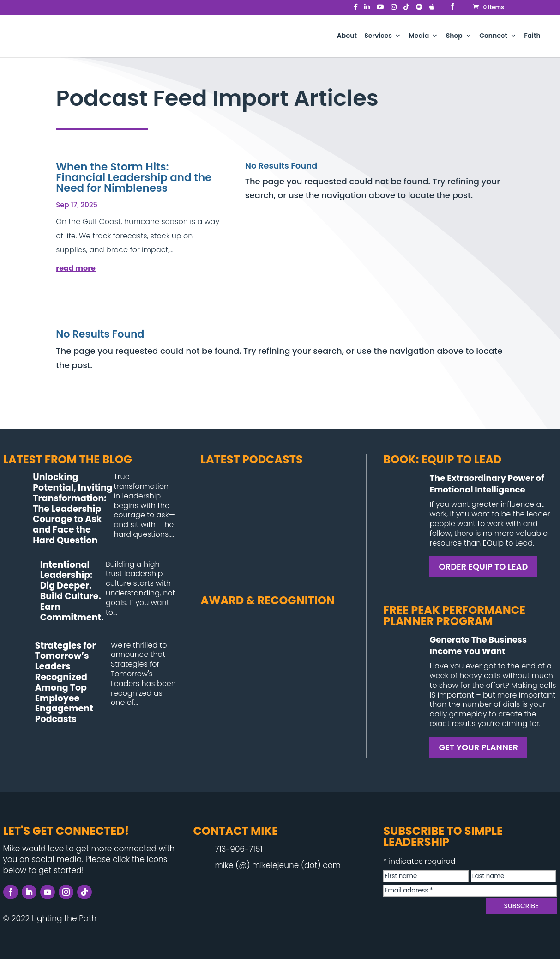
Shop (454, 36)
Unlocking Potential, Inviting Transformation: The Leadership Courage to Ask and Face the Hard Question (72, 509)
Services (378, 36)
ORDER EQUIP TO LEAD (483, 567)
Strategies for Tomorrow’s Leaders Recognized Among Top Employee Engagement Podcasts (66, 683)
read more (76, 268)
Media (419, 36)
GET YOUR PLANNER (478, 747)
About (347, 36)
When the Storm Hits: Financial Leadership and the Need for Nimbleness (134, 177)
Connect (493, 36)
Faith (532, 36)
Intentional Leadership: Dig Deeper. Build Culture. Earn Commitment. (72, 591)
